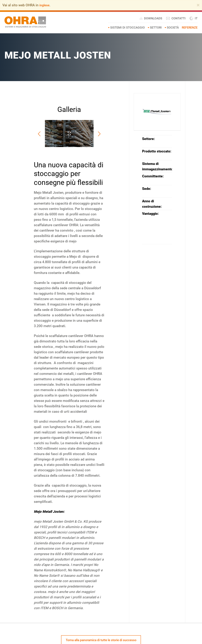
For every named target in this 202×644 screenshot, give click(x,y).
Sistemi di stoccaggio (128, 27)
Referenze (190, 27)
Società (173, 27)
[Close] (198, 5)
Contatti (176, 18)
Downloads (151, 18)
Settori (156, 27)
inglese (45, 5)
